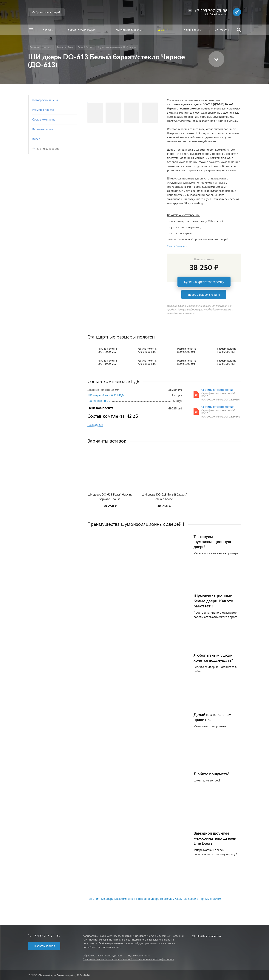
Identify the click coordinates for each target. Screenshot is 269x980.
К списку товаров (48, 149)
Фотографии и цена (45, 100)
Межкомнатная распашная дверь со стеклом (144, 899)
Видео (36, 139)
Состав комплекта (44, 119)
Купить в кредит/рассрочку (204, 282)
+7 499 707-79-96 (46, 936)
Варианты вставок (44, 129)
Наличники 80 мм (99, 401)
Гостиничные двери (101, 899)
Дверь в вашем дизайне (204, 294)
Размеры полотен (44, 110)
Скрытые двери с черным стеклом (198, 899)
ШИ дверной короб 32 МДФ (106, 395)
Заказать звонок (44, 946)
